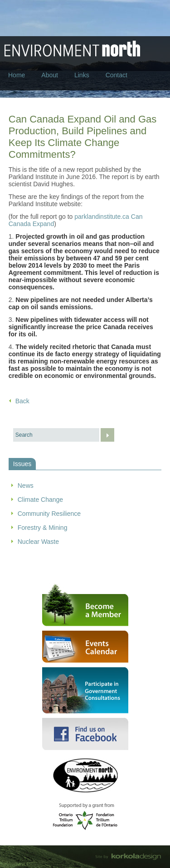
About (50, 75)
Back (22, 401)
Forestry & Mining (43, 528)
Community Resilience (49, 514)
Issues (22, 464)
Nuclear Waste (38, 542)
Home (17, 75)
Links (82, 75)
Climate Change (40, 500)
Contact (117, 75)
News (26, 486)
